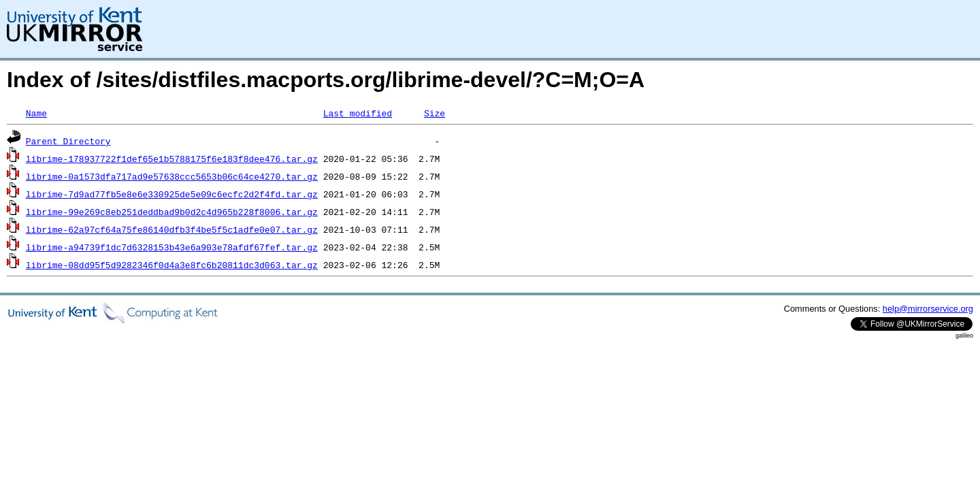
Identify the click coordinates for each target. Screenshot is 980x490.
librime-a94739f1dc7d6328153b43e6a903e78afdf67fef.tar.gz (172, 247)
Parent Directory (68, 141)
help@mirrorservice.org (928, 309)
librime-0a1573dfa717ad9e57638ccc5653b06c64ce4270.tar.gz (172, 176)
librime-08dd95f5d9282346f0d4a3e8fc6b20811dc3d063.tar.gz (172, 265)
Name (36, 113)
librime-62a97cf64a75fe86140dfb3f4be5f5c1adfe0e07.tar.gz (172, 229)
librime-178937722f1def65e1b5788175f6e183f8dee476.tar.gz (172, 159)
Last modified (358, 113)
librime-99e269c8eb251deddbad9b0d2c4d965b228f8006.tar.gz (172, 212)
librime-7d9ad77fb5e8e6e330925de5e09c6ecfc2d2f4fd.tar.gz (172, 194)
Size (435, 113)
